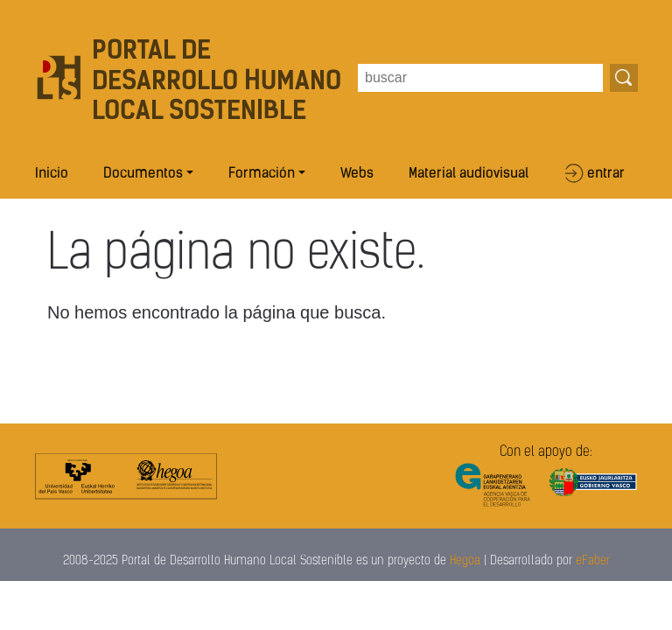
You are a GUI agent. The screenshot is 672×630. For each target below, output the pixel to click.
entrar (606, 174)
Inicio (52, 174)
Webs (357, 174)
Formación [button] (262, 174)
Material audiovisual (469, 174)
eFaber (593, 561)
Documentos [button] (143, 174)
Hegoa (465, 561)
